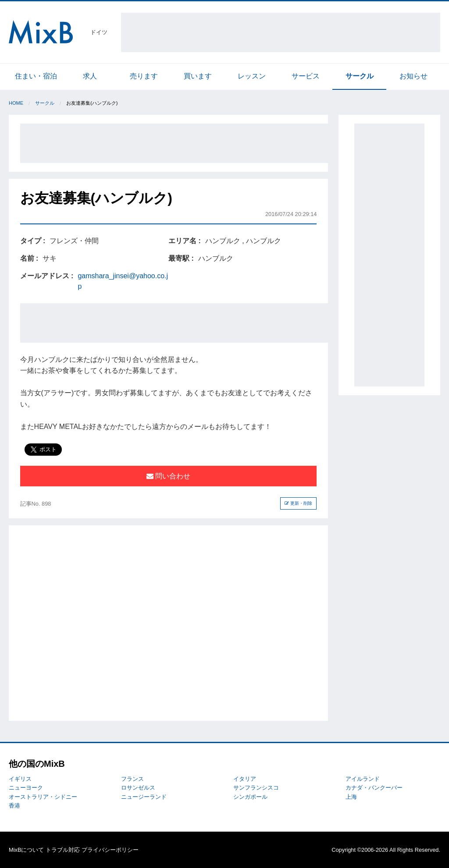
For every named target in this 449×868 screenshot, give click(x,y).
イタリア (245, 779)
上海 (351, 797)
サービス (306, 76)
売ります (144, 76)
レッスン (252, 76)
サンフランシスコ (256, 788)
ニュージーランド (144, 797)
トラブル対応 (63, 850)
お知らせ (413, 76)
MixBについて (26, 850)
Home (16, 103)
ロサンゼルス (138, 788)
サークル (360, 76)
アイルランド (363, 779)
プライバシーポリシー (110, 850)
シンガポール (250, 797)
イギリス (20, 779)
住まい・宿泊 (36, 76)
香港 (14, 806)
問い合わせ (168, 476)
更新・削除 (298, 503)
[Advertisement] (281, 32)
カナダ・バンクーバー (374, 788)
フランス (132, 779)
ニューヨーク (26, 788)
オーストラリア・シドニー (43, 797)
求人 (90, 76)
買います (198, 76)
